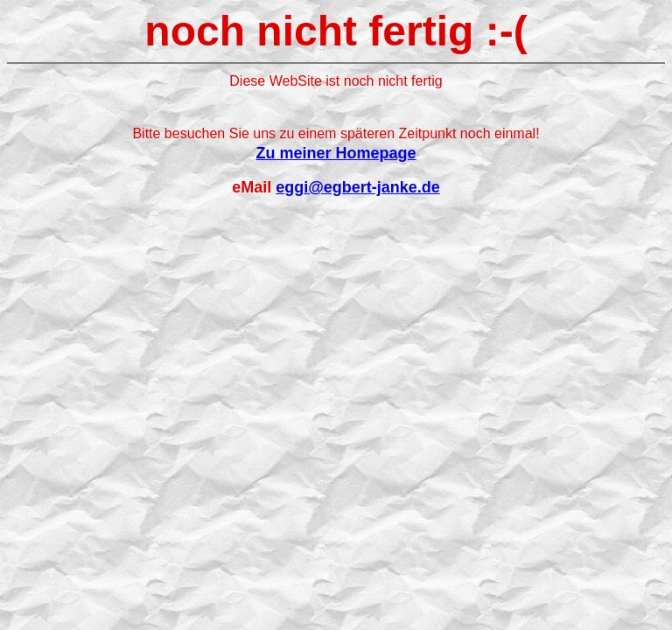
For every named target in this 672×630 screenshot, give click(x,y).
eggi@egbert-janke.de (358, 187)
